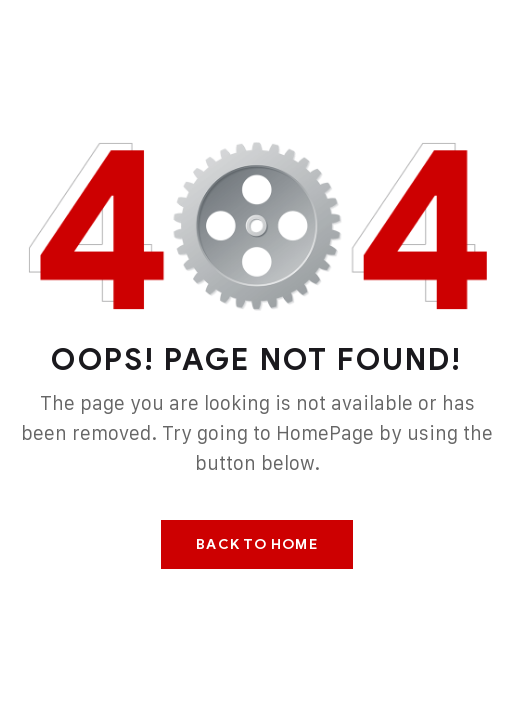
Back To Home (256, 544)
